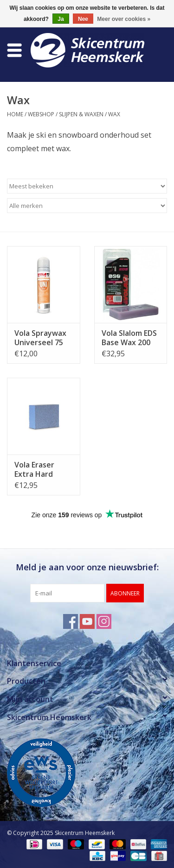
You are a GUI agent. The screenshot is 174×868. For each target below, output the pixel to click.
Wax (114, 114)
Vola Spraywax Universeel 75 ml (40, 338)
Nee (83, 19)
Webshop (41, 114)
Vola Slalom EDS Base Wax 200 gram (129, 338)
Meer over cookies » (124, 19)
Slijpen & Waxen (81, 114)
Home (15, 114)
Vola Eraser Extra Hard (34, 469)
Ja (61, 19)
